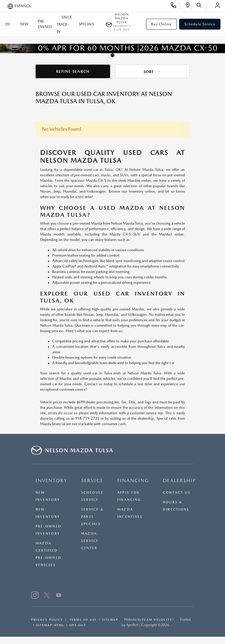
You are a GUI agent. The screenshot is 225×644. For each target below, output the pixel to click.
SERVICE (92, 481)
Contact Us (177, 493)
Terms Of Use (82, 620)
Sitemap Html (50, 625)
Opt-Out (78, 625)
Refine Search (73, 71)
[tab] (112, 55)
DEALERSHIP (179, 481)
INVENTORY (51, 481)
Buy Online (161, 24)
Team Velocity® (158, 620)
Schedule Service (200, 24)
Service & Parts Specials (92, 517)
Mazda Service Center (90, 541)
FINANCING (133, 481)
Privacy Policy (47, 620)
